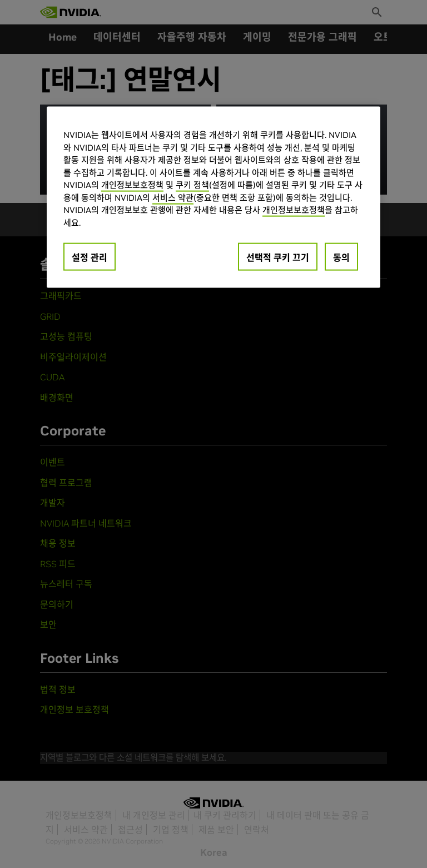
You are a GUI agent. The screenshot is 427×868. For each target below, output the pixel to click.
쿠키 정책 (192, 185)
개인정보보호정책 (132, 185)
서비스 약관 (173, 197)
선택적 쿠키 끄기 (278, 257)
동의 (341, 257)
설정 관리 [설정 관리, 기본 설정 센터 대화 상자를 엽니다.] (90, 257)
